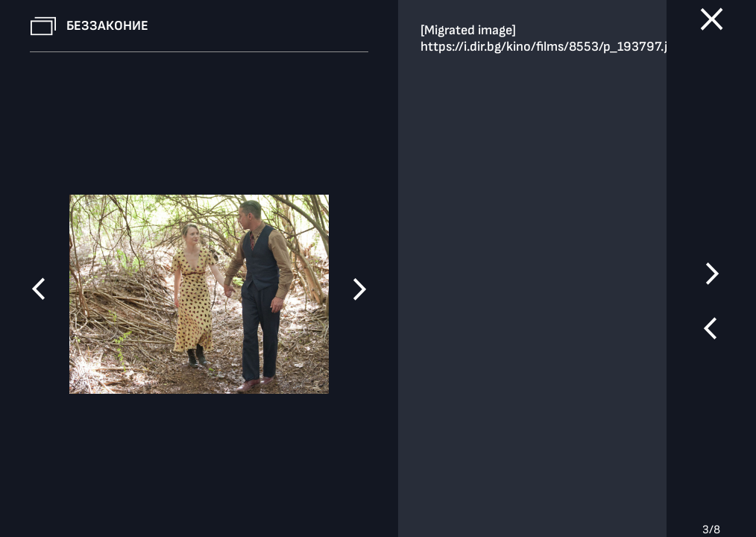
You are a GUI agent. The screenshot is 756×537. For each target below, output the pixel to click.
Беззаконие (107, 26)
